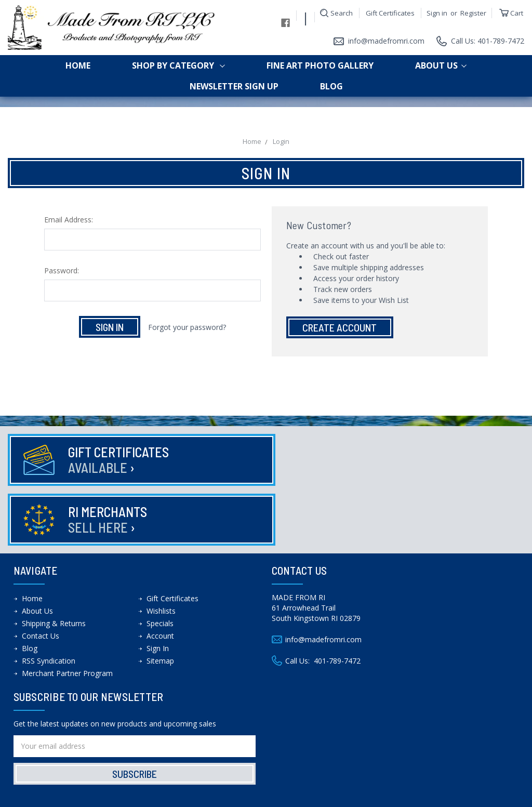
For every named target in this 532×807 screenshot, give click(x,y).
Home (78, 65)
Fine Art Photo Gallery (320, 65)
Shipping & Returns (54, 564)
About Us (441, 65)
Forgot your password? (187, 327)
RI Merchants (369, 460)
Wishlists (161, 551)
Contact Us (41, 576)
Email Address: (69, 220)
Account (160, 576)
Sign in (437, 13)
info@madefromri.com (386, 41)
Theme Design (327, 796)
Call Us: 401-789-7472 (488, 41)
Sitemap (160, 601)
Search (342, 13)
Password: (62, 270)
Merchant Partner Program (67, 613)
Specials (160, 564)
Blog (331, 86)
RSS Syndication (49, 601)
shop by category (178, 65)
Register (473, 13)
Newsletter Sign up (234, 86)
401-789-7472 (337, 601)
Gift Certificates (390, 13)
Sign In (158, 588)
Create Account (340, 327)
